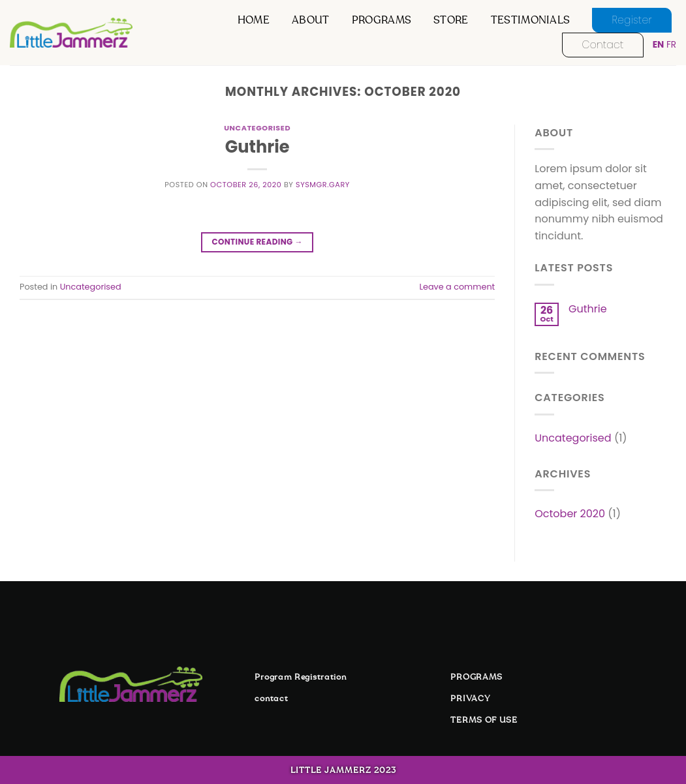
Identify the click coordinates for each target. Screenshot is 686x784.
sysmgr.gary (323, 185)
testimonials (531, 20)
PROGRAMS (476, 677)
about (311, 20)
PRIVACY (470, 699)
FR (671, 45)
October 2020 (570, 514)
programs (382, 20)
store (451, 20)
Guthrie (257, 147)
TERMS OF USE (484, 720)
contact (602, 45)
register (632, 20)
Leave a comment (457, 287)
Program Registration (300, 677)
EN (659, 45)
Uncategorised (257, 128)
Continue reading (257, 242)
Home (254, 20)
